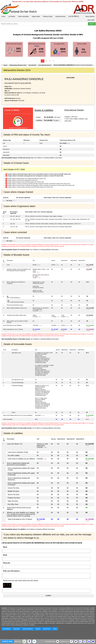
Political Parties (48, 16)
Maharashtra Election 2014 (18, 65)
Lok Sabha (12, 16)
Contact (38, 629)
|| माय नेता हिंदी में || (74, 16)
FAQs (55, 629)
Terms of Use (47, 629)
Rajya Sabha (36, 16)
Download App (50, 641)
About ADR (91, 20)
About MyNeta (90, 16)
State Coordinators (28, 629)
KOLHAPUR (32, 65)
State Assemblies (23, 16)
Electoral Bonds (60, 16)
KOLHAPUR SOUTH (45, 65)
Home (3, 16)
